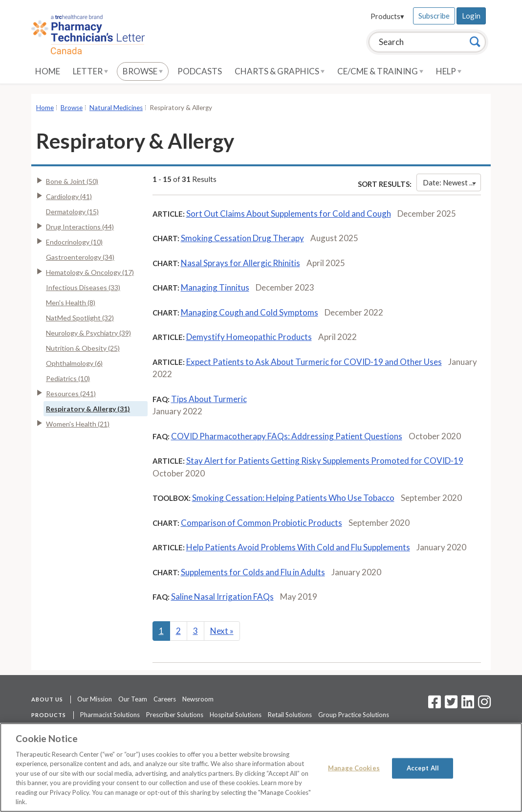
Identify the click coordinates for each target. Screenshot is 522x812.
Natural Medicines (116, 108)
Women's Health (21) (78, 424)
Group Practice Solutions (354, 715)
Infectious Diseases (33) (83, 287)
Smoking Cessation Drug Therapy (242, 238)
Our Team (133, 699)
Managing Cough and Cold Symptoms (250, 312)
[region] (261, 767)
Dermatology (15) (72, 212)
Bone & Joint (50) (72, 181)
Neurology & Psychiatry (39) (88, 333)
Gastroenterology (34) (80, 257)
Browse (143, 71)
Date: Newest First (452, 182)
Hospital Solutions (236, 715)
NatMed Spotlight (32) (80, 318)
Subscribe (434, 16)
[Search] (475, 42)
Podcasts (200, 71)
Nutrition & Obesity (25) (83, 348)
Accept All (423, 768)
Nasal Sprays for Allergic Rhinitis (240, 263)
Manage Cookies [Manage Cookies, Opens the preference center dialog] (354, 768)
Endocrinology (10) (74, 242)
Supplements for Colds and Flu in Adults (253, 572)
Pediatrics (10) (68, 378)
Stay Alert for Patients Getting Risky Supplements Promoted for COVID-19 (325, 461)
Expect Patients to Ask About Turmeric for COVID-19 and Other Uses (314, 362)
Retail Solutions (290, 715)
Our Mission (95, 699)
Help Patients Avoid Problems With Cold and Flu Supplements (298, 547)
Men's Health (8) (71, 303)
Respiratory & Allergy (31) (88, 409)
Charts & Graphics (280, 71)
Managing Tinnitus (215, 287)
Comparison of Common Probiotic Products (261, 523)
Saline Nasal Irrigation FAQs (222, 597)
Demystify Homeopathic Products (249, 337)
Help (449, 71)
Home (48, 71)
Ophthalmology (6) (74, 363)
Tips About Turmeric (209, 399)
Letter (90, 71)
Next (222, 631)
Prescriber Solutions (175, 715)
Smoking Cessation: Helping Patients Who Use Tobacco (293, 498)
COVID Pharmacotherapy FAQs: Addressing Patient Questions (287, 436)
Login (471, 16)
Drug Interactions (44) (80, 227)
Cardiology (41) (69, 196)
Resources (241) (71, 394)
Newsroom (198, 699)
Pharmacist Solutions (110, 715)
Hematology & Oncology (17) (90, 272)
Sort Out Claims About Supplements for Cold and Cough (289, 214)
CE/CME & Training (380, 71)
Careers (165, 699)
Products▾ (387, 16)
